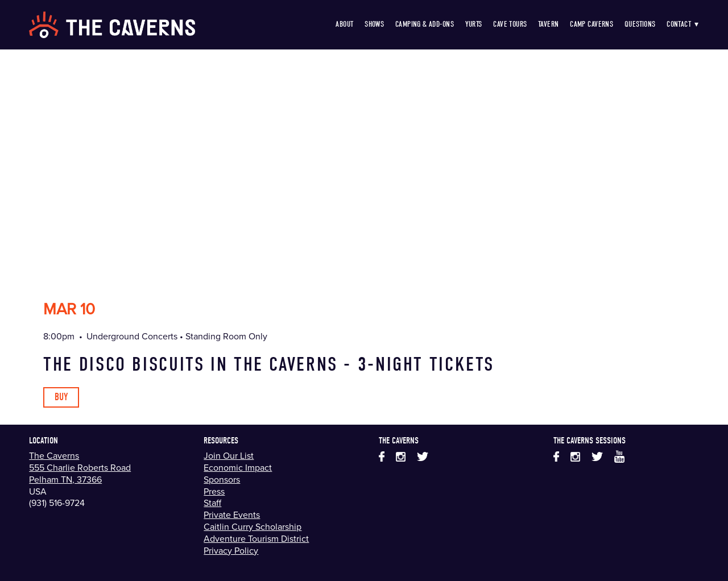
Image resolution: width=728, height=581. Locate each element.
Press (214, 491)
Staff (212, 503)
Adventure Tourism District (256, 538)
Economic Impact (238, 467)
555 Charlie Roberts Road (80, 467)
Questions (640, 24)
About (344, 24)
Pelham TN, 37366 (65, 479)
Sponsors (222, 479)
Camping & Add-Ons (425, 24)
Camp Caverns (591, 24)
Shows (374, 24)
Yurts (474, 24)
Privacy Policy (231, 550)
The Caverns (54, 455)
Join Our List (229, 455)
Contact (683, 24)
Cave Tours (510, 24)
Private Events (232, 514)
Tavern (549, 24)
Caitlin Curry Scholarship (253, 526)
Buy (61, 397)
